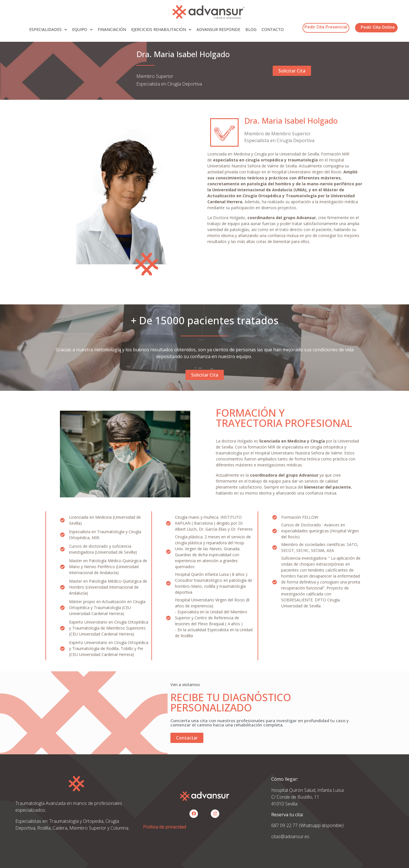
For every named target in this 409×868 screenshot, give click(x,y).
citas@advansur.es (290, 836)
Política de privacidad (165, 827)
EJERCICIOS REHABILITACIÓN (161, 30)
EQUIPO (82, 30)
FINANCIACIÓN (112, 29)
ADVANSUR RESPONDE (218, 29)
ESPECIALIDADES (48, 30)
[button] (326, 28)
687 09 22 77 (285, 825)
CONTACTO (273, 29)
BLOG (251, 29)
